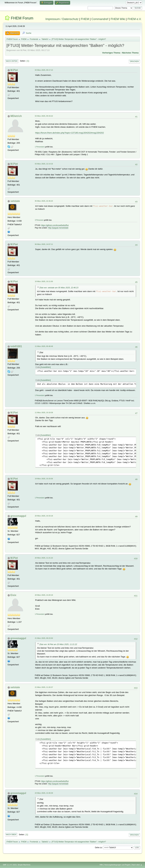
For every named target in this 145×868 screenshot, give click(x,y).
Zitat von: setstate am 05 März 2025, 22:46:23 (59, 288)
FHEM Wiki (118, 19)
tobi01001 (16, 346)
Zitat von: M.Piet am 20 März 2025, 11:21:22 (58, 644)
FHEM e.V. (135, 19)
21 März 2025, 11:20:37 (44, 687)
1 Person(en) (40, 147)
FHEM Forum (22, 18)
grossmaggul (18, 516)
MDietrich (16, 116)
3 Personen (39, 220)
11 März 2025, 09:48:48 (44, 346)
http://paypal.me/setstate (58, 228)
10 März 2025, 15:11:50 (44, 281)
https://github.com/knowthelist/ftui (55, 225)
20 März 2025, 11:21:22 (44, 558)
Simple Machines (24, 865)
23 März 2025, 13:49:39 (44, 793)
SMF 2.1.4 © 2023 (10, 865)
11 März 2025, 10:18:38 (44, 413)
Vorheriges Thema (111, 53)
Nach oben (11, 835)
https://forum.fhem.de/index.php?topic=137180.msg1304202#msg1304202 (70, 133)
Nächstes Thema (130, 53)
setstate (15, 201)
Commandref (100, 19)
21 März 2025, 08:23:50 (44, 638)
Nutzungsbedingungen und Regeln (117, 865)
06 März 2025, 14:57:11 (44, 244)
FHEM (85, 19)
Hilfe (101, 865)
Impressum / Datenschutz (62, 19)
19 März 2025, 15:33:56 (44, 479)
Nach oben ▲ (137, 865)
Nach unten (12, 61)
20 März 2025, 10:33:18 (44, 516)
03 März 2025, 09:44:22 (44, 116)
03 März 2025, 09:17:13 (44, 70)
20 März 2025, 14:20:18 (44, 595)
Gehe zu (98, 847)
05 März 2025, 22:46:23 (44, 201)
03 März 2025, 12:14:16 (44, 164)
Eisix (13, 595)
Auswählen (46, 367)
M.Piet (14, 70)
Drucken (134, 61)
